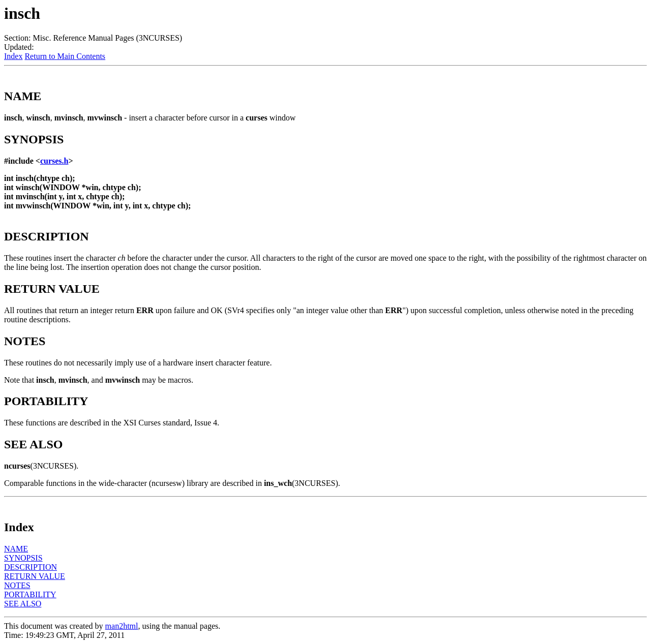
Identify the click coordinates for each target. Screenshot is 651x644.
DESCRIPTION (31, 567)
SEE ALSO (23, 604)
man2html (122, 626)
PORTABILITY (30, 594)
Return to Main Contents (65, 56)
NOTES (17, 585)
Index (13, 56)
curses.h (54, 161)
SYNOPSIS (23, 558)
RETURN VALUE (35, 576)
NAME (16, 549)
